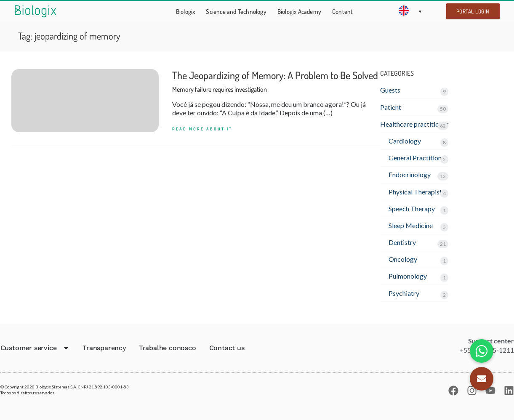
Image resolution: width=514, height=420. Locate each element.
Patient (391, 107)
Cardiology (405, 141)
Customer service (35, 348)
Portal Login (473, 11)
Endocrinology (410, 174)
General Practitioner (418, 158)
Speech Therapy (412, 209)
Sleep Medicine (411, 225)
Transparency (104, 348)
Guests (390, 90)
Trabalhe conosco (168, 348)
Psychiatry (404, 293)
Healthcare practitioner (414, 124)
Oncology (403, 259)
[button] (482, 379)
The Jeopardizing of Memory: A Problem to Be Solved (275, 81)
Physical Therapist (415, 192)
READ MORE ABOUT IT (202, 129)
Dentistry (402, 242)
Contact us (227, 348)
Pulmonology (408, 276)
